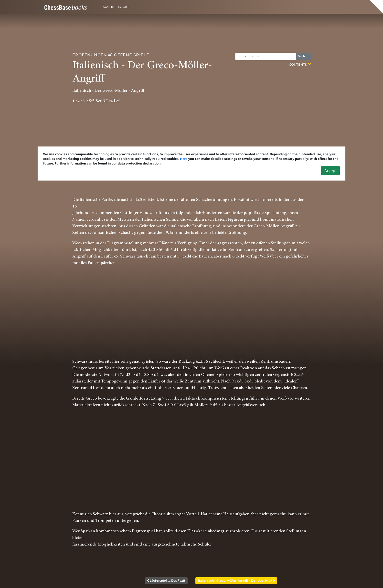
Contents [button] (300, 64)
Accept (330, 171)
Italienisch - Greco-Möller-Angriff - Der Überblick (236, 581)
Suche (108, 7)
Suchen (303, 56)
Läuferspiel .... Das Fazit (166, 581)
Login (123, 7)
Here (184, 159)
